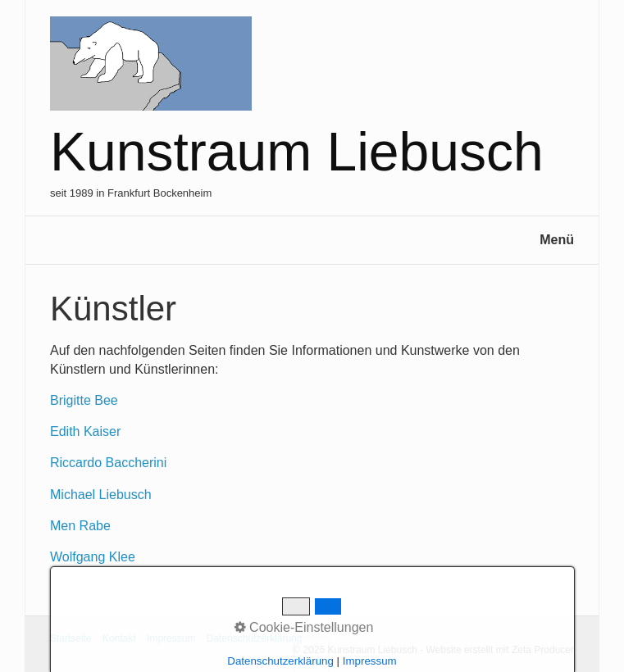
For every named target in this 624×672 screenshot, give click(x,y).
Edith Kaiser (85, 431)
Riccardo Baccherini (108, 463)
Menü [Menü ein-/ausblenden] (557, 240)
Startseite (71, 638)
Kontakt (119, 638)
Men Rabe (80, 526)
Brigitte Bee (84, 400)
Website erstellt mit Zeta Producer (500, 650)
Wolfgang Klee (93, 557)
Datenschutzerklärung (255, 638)
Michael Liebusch (101, 495)
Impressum (171, 638)
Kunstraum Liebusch (297, 152)
